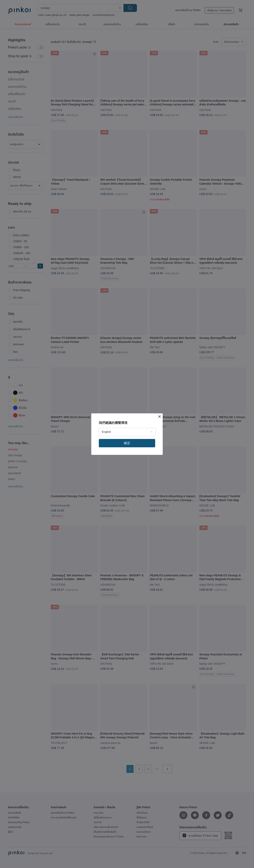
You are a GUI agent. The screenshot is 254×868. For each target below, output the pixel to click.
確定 (127, 443)
